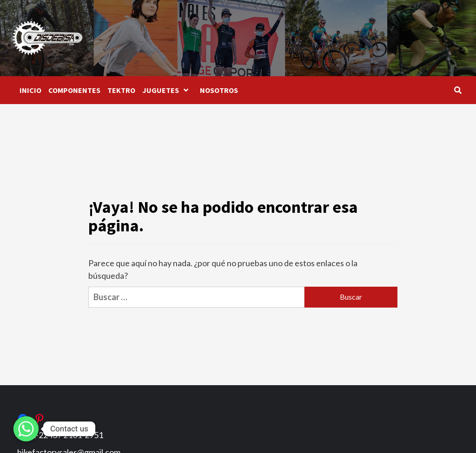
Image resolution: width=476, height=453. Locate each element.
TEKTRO (121, 90)
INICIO (30, 90)
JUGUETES (168, 90)
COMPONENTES (74, 90)
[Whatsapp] (26, 429)
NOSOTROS (219, 90)
